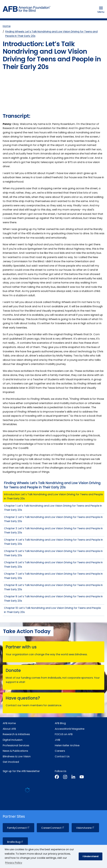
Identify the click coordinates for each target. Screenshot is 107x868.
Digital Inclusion (13, 740)
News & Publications (15, 751)
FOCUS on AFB (64, 734)
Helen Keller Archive (67, 745)
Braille (15, 842)
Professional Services (16, 745)
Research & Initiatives (16, 734)
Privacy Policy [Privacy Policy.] (14, 863)
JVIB (57, 740)
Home (7, 26)
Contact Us (62, 756)
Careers (60, 751)
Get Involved (11, 762)
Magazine (70, 728)
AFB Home (9, 723)
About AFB (9, 728)
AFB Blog (60, 723)
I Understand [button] (91, 856)
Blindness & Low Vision (17, 756)
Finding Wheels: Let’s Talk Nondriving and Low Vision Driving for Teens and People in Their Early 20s (51, 34)
